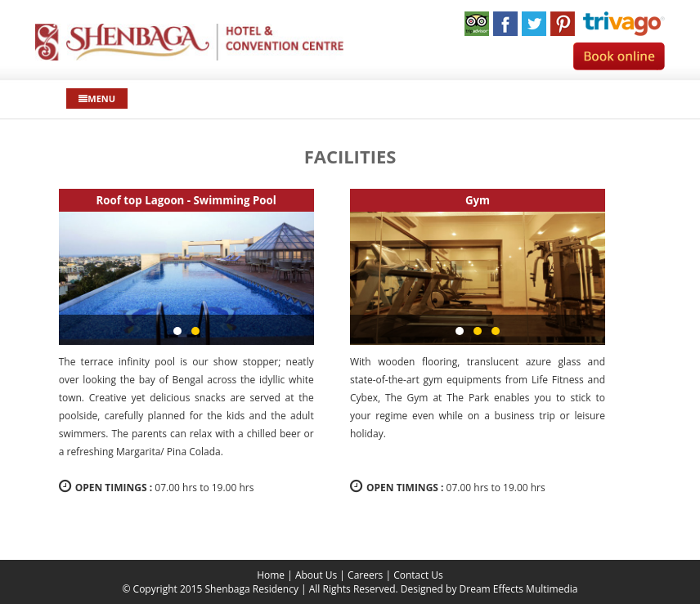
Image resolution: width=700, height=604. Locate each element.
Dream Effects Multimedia (519, 589)
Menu (97, 98)
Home (271, 575)
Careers (365, 575)
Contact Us (418, 575)
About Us (316, 575)
